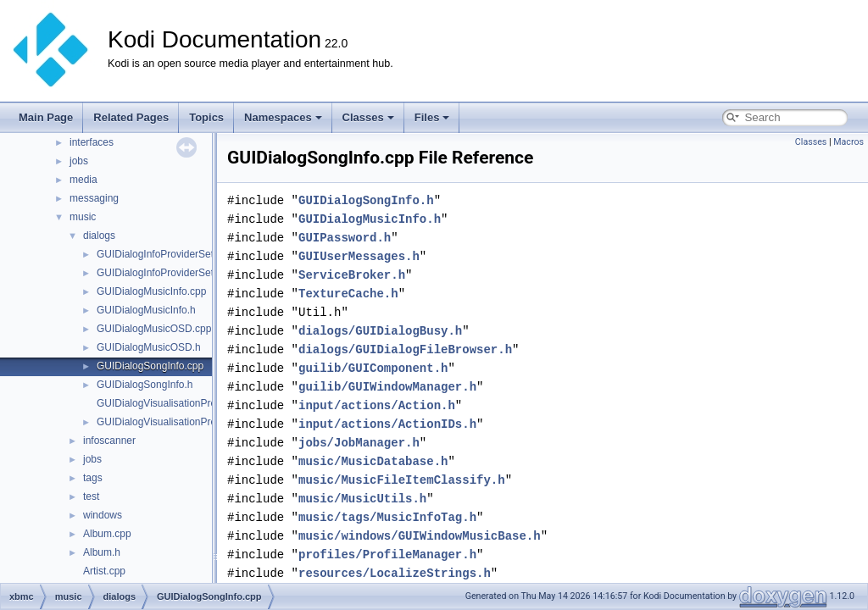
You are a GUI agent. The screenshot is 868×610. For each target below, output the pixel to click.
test (91, 496)
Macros (849, 142)
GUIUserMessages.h (359, 256)
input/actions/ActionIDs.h (387, 424)
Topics (206, 117)
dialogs (99, 236)
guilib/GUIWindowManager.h (387, 387)
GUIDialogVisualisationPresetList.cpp (181, 403)
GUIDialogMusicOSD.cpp (154, 329)
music (83, 217)
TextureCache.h (348, 294)
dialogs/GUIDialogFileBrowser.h (405, 349)
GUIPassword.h (345, 238)
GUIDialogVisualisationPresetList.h (175, 422)
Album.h (102, 552)
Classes (368, 117)
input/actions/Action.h (377, 405)
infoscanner (109, 441)
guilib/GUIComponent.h (373, 368)
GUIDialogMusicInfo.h (146, 310)
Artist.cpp (104, 571)
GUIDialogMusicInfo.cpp (151, 291)
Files (432, 117)
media (83, 180)
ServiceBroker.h (352, 275)
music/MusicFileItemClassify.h (402, 480)
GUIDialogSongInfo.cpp (150, 366)
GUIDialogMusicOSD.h (149, 347)
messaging (94, 198)
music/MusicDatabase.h (373, 461)
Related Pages (131, 117)
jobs (79, 161)
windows (103, 515)
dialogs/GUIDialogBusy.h (380, 331)
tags (93, 478)
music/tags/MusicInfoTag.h (387, 517)
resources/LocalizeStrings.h (395, 573)
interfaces (92, 142)
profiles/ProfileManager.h (387, 555)
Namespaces (283, 117)
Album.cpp (107, 534)
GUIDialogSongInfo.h (145, 385)
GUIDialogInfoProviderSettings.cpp (175, 254)
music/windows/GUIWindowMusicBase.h (420, 536)
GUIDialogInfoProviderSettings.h (170, 273)
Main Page (46, 117)
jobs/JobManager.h (359, 443)
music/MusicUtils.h (362, 499)
